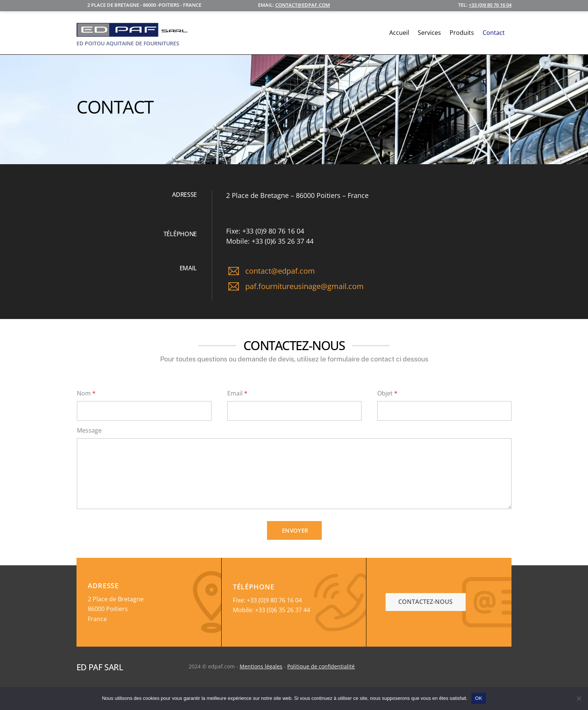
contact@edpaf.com (303, 5)
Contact (494, 33)
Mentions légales (261, 667)
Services (429, 33)
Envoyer (295, 530)
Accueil (399, 33)
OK (479, 698)
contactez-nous (425, 602)
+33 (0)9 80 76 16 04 (490, 5)
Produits (462, 33)
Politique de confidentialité (321, 667)
